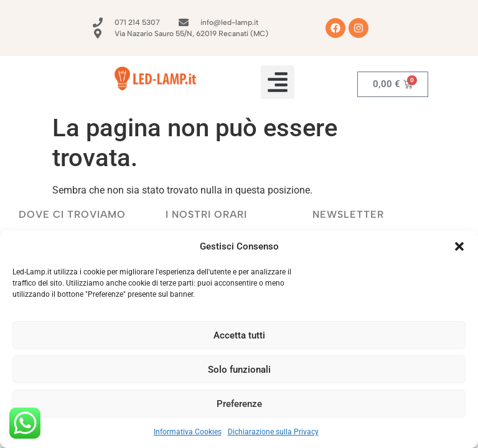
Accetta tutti (239, 335)
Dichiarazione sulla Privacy (273, 432)
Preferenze (239, 404)
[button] (459, 246)
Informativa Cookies (188, 432)
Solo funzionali (239, 370)
